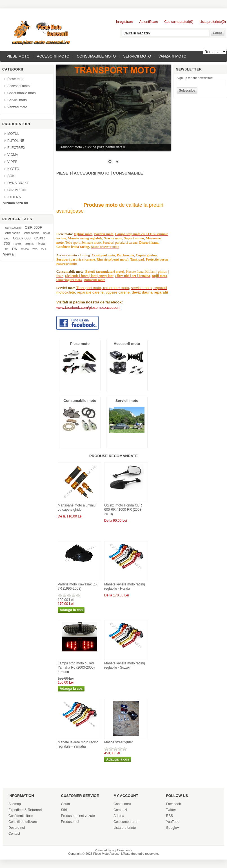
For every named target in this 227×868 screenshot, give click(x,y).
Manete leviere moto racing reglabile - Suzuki (125, 666)
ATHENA (14, 197)
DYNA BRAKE (18, 183)
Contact (14, 834)
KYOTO (13, 169)
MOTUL (13, 134)
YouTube (173, 822)
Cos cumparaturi (126, 822)
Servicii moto (137, 56)
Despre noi (17, 828)
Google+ (173, 828)
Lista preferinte (125, 828)
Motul (42, 244)
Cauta (66, 804)
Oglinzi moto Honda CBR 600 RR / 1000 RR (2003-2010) (123, 510)
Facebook (174, 804)
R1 (7, 249)
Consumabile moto (96, 56)
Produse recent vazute (78, 816)
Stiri (64, 810)
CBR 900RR (32, 233)
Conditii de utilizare (23, 822)
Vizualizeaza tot (16, 203)
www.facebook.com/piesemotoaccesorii (88, 308)
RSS (170, 816)
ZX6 (35, 249)
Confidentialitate (21, 816)
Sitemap (15, 804)
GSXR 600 (22, 238)
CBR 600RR (13, 233)
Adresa (119, 816)
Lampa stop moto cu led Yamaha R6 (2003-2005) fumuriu (76, 668)
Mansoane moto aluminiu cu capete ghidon (77, 508)
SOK (11, 176)
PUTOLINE (16, 141)
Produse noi (70, 822)
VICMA (13, 155)
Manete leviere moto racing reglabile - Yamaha (78, 744)
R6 (15, 249)
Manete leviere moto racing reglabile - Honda (125, 587)
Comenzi (120, 810)
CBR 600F (34, 227)
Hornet (17, 244)
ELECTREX (16, 148)
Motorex (30, 244)
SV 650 (25, 249)
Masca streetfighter (119, 742)
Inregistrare (125, 22)
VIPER (12, 162)
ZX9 (44, 249)
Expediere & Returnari (25, 810)
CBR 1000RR (13, 228)
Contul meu (122, 804)
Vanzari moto (173, 56)
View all (9, 254)
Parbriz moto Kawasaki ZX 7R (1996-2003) (78, 587)
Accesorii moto (53, 56)
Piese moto (18, 56)
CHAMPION (16, 190)
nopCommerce (122, 850)
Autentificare (149, 22)
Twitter (171, 810)
